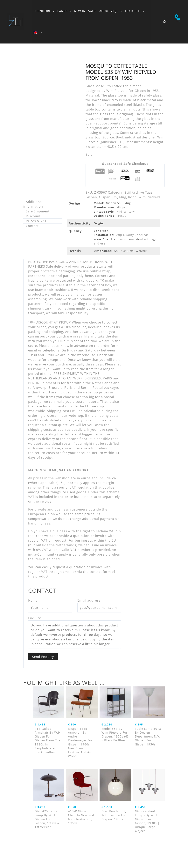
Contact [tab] (32, 226)
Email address (89, 600)
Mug (123, 197)
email (67, 572)
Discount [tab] (33, 216)
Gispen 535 (108, 197)
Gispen (91, 197)
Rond (132, 197)
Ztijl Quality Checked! (132, 235)
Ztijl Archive (134, 192)
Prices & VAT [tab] (36, 221)
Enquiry (35, 618)
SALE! (92, 11)
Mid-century (126, 212)
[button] (53, 11)
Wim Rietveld (149, 197)
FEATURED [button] (135, 11)
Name (33, 600)
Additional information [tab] (33, 204)
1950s (122, 216)
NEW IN (80, 11)
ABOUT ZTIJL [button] (111, 11)
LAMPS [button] (64, 11)
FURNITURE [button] (44, 11)
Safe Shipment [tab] (38, 211)
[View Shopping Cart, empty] (178, 22)
